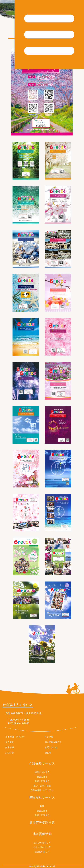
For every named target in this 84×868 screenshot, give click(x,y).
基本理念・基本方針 (15, 737)
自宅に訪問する (42, 781)
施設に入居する (42, 772)
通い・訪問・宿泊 (42, 786)
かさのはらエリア (42, 847)
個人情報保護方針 (53, 742)
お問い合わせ (51, 747)
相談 (42, 806)
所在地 (48, 753)
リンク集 (49, 737)
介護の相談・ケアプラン (42, 790)
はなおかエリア (42, 852)
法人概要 (10, 742)
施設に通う (42, 777)
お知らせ (10, 753)
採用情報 (10, 747)
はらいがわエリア (42, 843)
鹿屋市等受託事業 (42, 822)
